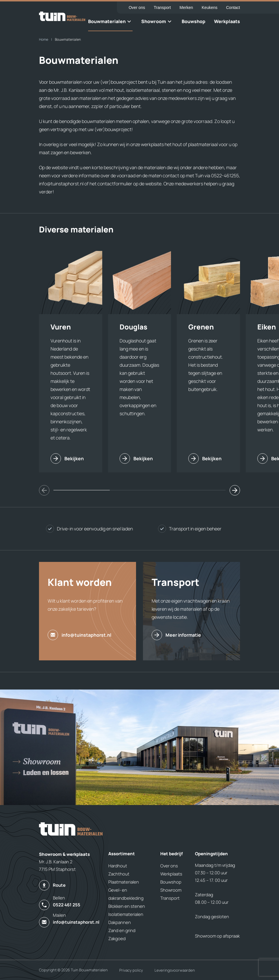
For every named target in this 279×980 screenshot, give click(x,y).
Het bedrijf (172, 854)
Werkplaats (227, 21)
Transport (162, 8)
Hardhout (118, 866)
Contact (233, 8)
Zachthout (119, 874)
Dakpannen (120, 922)
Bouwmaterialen (107, 21)
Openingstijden (211, 854)
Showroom (154, 21)
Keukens (209, 8)
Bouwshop (194, 21)
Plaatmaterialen (124, 882)
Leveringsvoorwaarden (175, 970)
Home (44, 39)
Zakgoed (117, 939)
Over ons (137, 8)
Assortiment (122, 854)
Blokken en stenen (127, 906)
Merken (186, 8)
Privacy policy (131, 970)
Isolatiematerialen (126, 914)
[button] (235, 490)
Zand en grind (122, 930)
